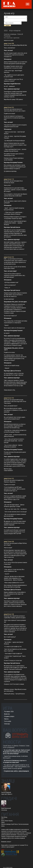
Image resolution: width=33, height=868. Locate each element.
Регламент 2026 (9, 712)
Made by (8, 867)
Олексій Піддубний (6, 792)
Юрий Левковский (6, 808)
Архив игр (7, 714)
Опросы (6, 719)
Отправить (20, 735)
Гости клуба (8, 721)
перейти (8, 25)
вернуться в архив (9, 40)
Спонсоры (7, 724)
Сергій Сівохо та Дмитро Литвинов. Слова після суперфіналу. (16, 747)
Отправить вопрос (9, 716)
